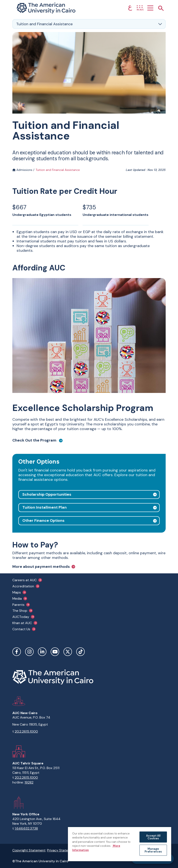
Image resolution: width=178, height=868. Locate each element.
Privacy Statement (62, 850)
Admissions (22, 170)
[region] (120, 844)
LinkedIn (42, 652)
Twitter (68, 652)
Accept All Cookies (153, 837)
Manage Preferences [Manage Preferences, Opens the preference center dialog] (153, 850)
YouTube (55, 652)
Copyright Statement (29, 850)
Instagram (29, 652)
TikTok (80, 652)
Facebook (17, 652)
